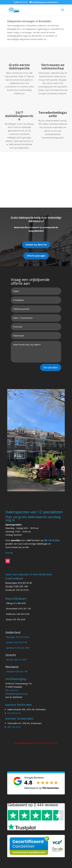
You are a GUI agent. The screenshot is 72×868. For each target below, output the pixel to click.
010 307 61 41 (14, 713)
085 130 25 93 (51, 540)
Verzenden (51, 367)
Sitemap (9, 553)
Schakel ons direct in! (36, 245)
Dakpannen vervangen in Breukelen (29, 21)
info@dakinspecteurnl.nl (16, 694)
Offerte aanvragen (36, 256)
